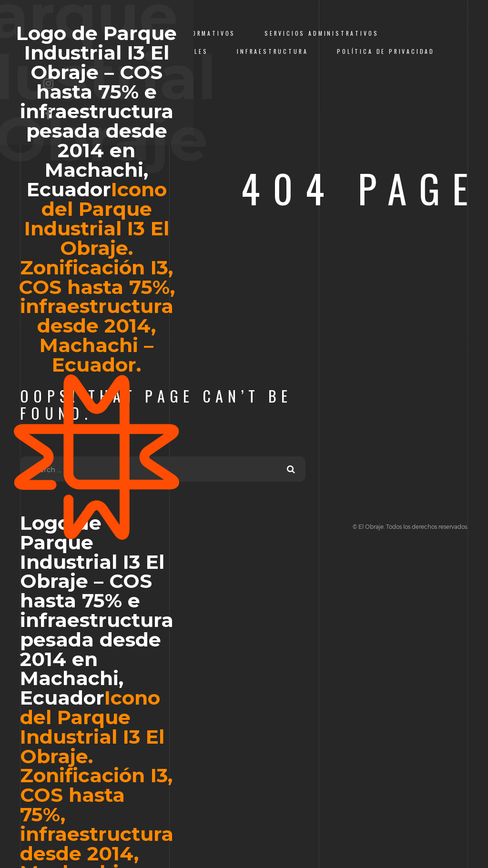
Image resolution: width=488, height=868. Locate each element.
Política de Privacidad (386, 51)
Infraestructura (272, 51)
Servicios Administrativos (321, 33)
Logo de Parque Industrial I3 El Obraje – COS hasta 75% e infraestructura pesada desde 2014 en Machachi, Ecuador (97, 282)
